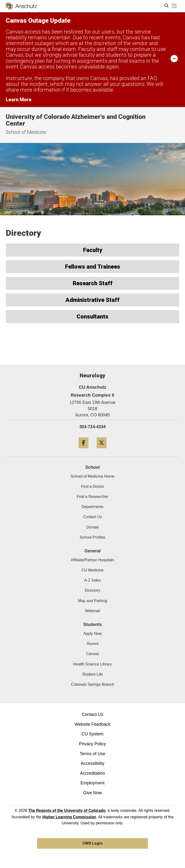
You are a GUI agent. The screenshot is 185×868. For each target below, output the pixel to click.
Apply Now (92, 634)
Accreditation (92, 773)
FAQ (152, 78)
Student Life (92, 674)
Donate (92, 527)
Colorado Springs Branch (93, 684)
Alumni (93, 644)
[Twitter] (102, 450)
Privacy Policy (92, 744)
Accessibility (92, 763)
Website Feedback (93, 724)
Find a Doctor (92, 486)
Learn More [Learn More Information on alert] (19, 100)
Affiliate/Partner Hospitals (92, 560)
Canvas (92, 654)
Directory (92, 590)
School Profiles (93, 537)
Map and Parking (93, 601)
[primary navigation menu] (174, 6)
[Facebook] (83, 450)
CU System (92, 734)
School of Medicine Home (92, 476)
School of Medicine (26, 132)
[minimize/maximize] (174, 58)
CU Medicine (92, 570)
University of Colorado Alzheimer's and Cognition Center (76, 120)
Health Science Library (93, 664)
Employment (92, 783)
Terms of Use (92, 754)
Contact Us (92, 517)
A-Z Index (92, 580)
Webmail (92, 611)
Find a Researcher (92, 497)
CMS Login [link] (92, 843)
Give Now (92, 793)
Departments (92, 507)
